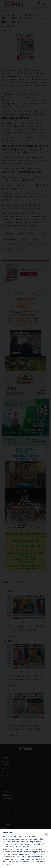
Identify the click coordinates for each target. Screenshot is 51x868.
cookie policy (39, 862)
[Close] (46, 834)
